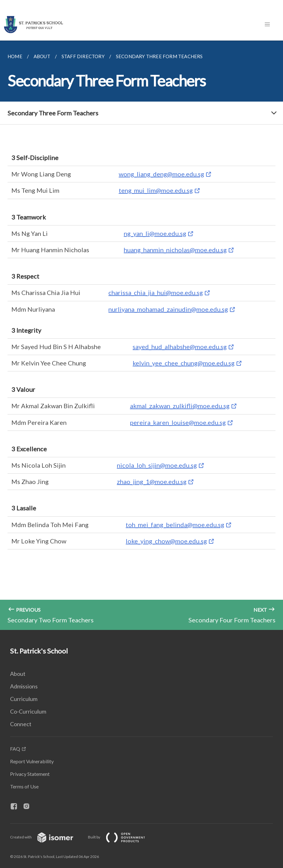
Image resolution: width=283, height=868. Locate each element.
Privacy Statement (30, 774)
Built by (122, 837)
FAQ (15, 749)
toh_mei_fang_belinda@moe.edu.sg (175, 525)
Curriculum (24, 699)
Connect (21, 724)
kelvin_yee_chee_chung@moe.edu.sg (184, 363)
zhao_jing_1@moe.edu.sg (152, 481)
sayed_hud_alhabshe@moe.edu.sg (180, 347)
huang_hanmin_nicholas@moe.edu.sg (175, 250)
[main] (141, 335)
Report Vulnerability (32, 761)
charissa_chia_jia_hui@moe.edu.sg (156, 292)
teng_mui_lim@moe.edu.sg (156, 190)
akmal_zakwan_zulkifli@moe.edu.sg (180, 406)
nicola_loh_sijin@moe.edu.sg (157, 465)
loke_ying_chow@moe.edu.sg (166, 541)
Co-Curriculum (28, 711)
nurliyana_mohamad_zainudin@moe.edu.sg (168, 309)
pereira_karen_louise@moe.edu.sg (178, 422)
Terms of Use (24, 786)
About (18, 674)
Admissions (24, 686)
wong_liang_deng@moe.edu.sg (161, 174)
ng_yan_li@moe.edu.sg (155, 233)
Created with (47, 837)
